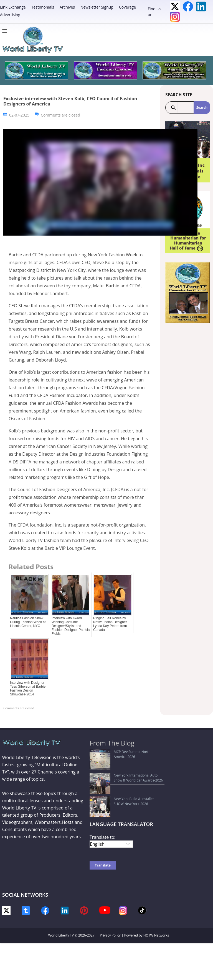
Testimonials (43, 7)
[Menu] (6, 31)
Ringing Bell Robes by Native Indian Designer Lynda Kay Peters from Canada (110, 624)
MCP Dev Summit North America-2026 (122, 752)
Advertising (10, 15)
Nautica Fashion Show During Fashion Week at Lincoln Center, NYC (28, 622)
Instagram (175, 17)
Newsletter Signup (97, 7)
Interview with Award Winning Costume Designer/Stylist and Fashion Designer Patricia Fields (71, 626)
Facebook (188, 7)
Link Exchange (13, 7)
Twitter (175, 7)
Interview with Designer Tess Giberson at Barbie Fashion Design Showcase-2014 (28, 688)
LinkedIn (201, 7)
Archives (67, 7)
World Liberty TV (61, 906)
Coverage (127, 7)
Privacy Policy (110, 906)
